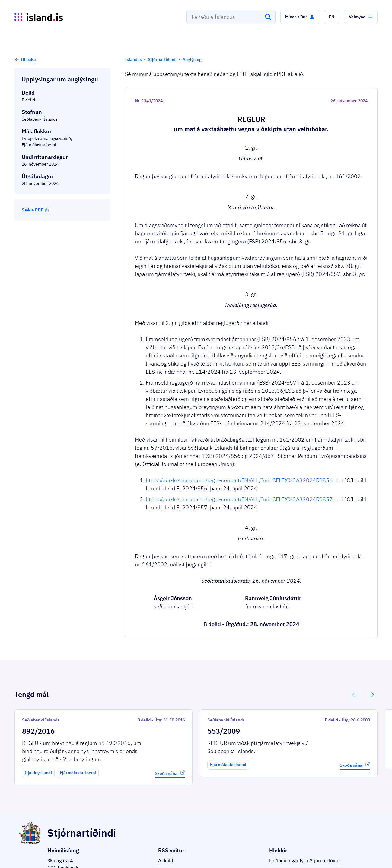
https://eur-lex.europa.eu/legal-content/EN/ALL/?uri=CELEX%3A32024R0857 (239, 499)
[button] (300, 17)
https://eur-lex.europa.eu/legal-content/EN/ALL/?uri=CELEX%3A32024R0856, (240, 480)
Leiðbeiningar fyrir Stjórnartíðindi (305, 860)
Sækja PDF (35, 210)
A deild (166, 860)
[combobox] (231, 17)
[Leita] (268, 17)
